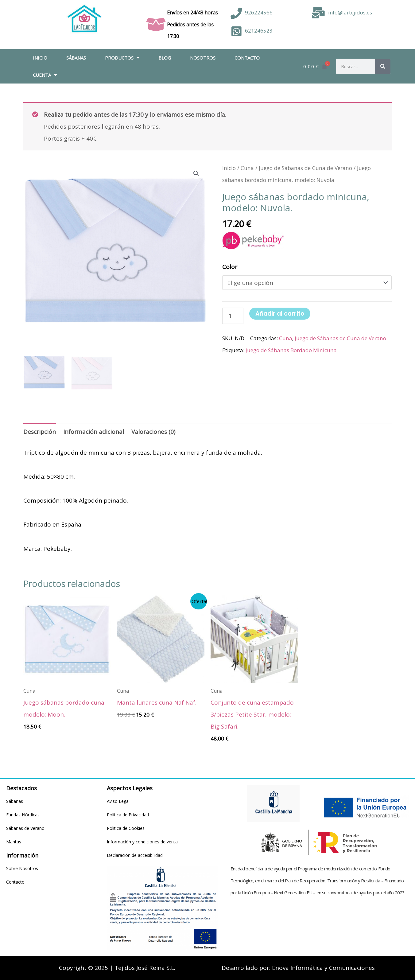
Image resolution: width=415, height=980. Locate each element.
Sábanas (76, 58)
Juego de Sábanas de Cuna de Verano (305, 168)
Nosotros (203, 58)
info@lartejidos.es (350, 12)
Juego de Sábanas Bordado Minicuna (291, 350)
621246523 (259, 31)
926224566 (259, 12)
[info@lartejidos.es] (318, 13)
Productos (122, 58)
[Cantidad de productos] (233, 316)
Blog (165, 58)
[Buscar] (383, 66)
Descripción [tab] (40, 432)
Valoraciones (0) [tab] (153, 432)
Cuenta (45, 75)
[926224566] (236, 13)
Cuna (247, 168)
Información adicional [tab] (94, 432)
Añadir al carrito (280, 314)
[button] (196, 173)
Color (230, 267)
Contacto (247, 58)
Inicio (40, 58)
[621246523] (236, 31)
